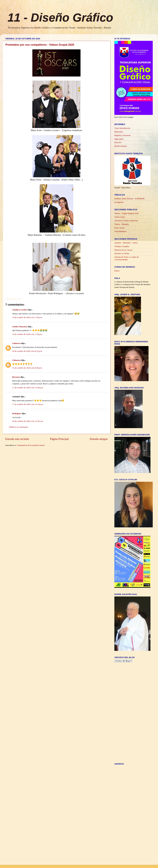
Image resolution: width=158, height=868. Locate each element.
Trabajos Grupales (122, 246)
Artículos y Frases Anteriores (126, 221)
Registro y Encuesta (122, 135)
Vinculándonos (120, 231)
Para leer (118, 142)
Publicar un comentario (19, 427)
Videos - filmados (122, 224)
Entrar (117, 271)
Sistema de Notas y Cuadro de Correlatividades (127, 258)
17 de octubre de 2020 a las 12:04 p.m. (28, 388)
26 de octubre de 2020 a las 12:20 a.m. (28, 421)
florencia (16, 377)
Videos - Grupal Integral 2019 (127, 213)
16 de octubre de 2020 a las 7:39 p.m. (27, 334)
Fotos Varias (119, 228)
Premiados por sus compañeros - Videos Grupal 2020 (40, 45)
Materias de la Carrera (123, 250)
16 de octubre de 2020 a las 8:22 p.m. (27, 351)
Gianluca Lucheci (20, 310)
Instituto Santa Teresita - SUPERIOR (129, 199)
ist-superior (119, 202)
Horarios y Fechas (122, 253)
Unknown (16, 343)
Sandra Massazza (20, 327)
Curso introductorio (122, 128)
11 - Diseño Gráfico (60, 17)
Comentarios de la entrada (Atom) (31, 445)
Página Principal (59, 439)
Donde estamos (121, 146)
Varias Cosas (120, 217)
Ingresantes (119, 139)
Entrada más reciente (17, 439)
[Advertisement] (126, 712)
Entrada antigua (99, 439)
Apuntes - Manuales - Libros (126, 243)
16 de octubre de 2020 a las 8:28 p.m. (27, 368)
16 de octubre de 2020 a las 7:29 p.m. (27, 317)
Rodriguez (17, 413)
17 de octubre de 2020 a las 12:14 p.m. (28, 404)
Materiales (119, 132)
